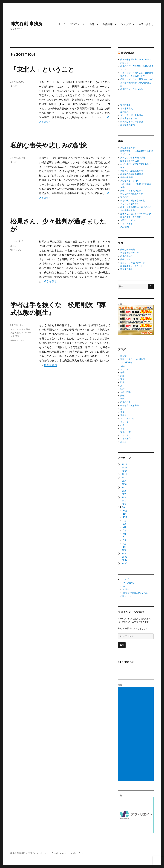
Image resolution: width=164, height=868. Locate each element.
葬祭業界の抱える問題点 (132, 174)
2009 (124, 554)
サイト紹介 (125, 438)
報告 (122, 372)
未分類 (13, 86)
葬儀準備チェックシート (132, 266)
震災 (122, 379)
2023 (124, 468)
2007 (124, 560)
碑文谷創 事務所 (26, 24)
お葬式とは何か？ (129, 220)
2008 (124, 557)
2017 (124, 488)
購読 (122, 645)
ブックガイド (127, 224)
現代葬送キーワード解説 (132, 122)
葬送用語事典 (127, 269)
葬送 (122, 399)
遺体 (122, 412)
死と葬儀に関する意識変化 (133, 200)
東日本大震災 (127, 109)
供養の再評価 (127, 177)
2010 (124, 550)
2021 (124, 474)
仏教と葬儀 (25, 329)
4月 (125, 537)
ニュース (124, 435)
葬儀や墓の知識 (128, 250)
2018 (124, 484)
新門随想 (124, 112)
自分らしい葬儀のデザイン (133, 263)
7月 (124, 527)
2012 (124, 504)
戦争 (122, 382)
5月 (124, 534)
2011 (124, 507)
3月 (125, 540)
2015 (124, 494)
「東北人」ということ (42, 69)
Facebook (126, 662)
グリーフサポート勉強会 (132, 115)
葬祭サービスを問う (130, 181)
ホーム (62, 24)
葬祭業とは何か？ (129, 148)
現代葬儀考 (125, 105)
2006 (124, 563)
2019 (124, 481)
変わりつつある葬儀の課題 (133, 158)
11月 (125, 514)
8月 (125, 524)
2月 (125, 544)
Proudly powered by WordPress (68, 853)
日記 (122, 366)
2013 (124, 501)
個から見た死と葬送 (130, 405)
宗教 (122, 389)
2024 (124, 464)
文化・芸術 (125, 432)
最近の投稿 (127, 53)
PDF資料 (125, 227)
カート (126, 586)
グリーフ (124, 422)
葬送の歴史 (16, 333)
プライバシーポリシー (38, 853)
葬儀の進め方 (127, 256)
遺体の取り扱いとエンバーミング (136, 214)
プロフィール (78, 24)
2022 (124, 471)
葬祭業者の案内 (128, 125)
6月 (125, 530)
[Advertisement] (136, 734)
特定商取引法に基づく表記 (135, 593)
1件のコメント (17, 250)
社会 (122, 425)
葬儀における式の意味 (131, 191)
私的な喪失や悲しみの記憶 (49, 145)
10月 (125, 517)
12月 (125, 511)
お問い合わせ (146, 24)
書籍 (17, 336)
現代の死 (124, 197)
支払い (126, 589)
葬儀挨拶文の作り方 (130, 253)
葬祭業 (123, 356)
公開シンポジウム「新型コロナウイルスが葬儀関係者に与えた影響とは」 (137, 83)
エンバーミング (128, 419)
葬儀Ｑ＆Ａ (125, 259)
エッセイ (14, 329)
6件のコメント (17, 340)
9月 (125, 521)
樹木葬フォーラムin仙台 (132, 89)
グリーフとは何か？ (130, 204)
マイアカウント (130, 583)
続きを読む (50, 281)
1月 (124, 547)
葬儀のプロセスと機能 (131, 217)
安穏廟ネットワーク (130, 118)
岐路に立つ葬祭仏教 (130, 161)
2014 (124, 497)
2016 (124, 491)
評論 (92, 24)
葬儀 (122, 396)
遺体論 (123, 415)
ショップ (126, 24)
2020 (124, 478)
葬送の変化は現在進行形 (132, 171)
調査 (122, 376)
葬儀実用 (108, 24)
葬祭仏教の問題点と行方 (132, 194)
